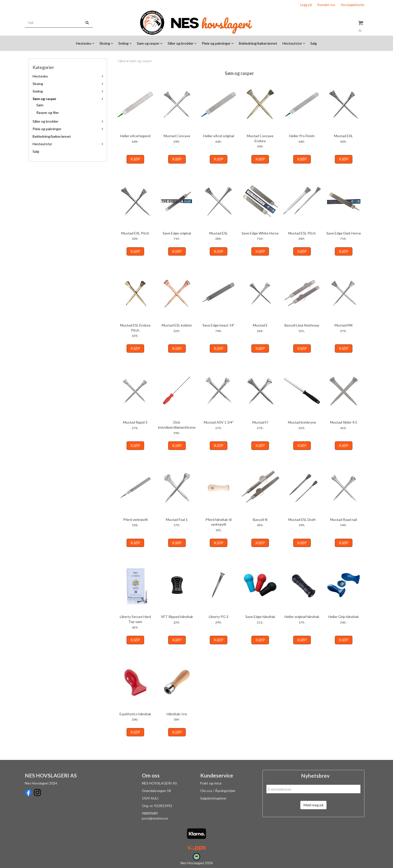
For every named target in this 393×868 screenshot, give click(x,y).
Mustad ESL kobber (177, 325)
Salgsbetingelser (213, 798)
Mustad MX (344, 325)
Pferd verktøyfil (135, 520)
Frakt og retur (211, 783)
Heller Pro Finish (302, 136)
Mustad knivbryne (302, 422)
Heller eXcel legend (135, 136)
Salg (36, 151)
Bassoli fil (260, 520)
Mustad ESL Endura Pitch (135, 328)
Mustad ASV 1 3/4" (219, 422)
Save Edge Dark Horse (344, 233)
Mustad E (260, 325)
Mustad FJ (260, 422)
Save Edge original (177, 233)
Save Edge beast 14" (219, 325)
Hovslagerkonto (353, 5)
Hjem (122, 61)
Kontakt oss (326, 5)
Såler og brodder (45, 121)
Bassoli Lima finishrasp (302, 325)
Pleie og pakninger (47, 129)
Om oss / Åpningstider (218, 791)
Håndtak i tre (177, 714)
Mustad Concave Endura (260, 138)
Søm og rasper (44, 99)
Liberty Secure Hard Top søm (135, 619)
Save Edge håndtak (260, 617)
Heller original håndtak (302, 617)
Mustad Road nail (343, 520)
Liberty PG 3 (219, 617)
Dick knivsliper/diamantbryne (177, 425)
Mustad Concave (177, 136)
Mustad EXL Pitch (135, 233)
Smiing (38, 91)
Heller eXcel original (219, 136)
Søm (40, 105)
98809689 (150, 813)
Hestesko (40, 76)
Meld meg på (313, 805)
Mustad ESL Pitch (302, 233)
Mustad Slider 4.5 (344, 422)
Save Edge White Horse (260, 233)
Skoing (38, 84)
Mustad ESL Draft (302, 520)
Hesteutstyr (42, 144)
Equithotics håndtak (135, 714)
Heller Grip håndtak (343, 617)
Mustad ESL (219, 233)
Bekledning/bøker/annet (52, 136)
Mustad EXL (343, 136)
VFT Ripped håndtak (177, 617)
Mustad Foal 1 (177, 520)
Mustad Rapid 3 (135, 422)
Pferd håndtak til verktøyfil (219, 522)
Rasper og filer (48, 112)
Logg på (306, 5)
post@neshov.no (155, 818)
